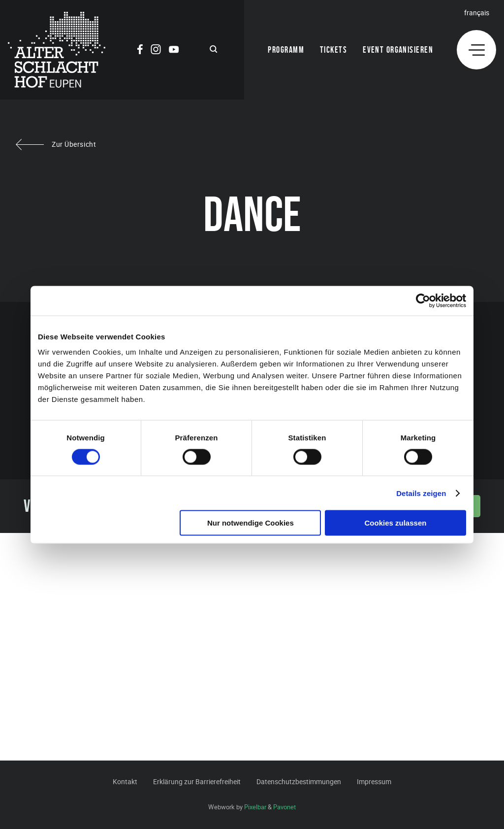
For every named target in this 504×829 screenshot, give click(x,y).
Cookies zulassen (396, 523)
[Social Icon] (140, 51)
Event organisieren (398, 50)
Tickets (333, 50)
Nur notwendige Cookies (251, 523)
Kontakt (125, 781)
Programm (286, 50)
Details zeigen (421, 493)
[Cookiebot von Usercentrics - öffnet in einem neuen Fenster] (423, 300)
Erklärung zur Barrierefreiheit (197, 781)
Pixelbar (255, 807)
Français (477, 13)
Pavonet (284, 807)
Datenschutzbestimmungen (299, 781)
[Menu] (476, 50)
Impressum (374, 781)
